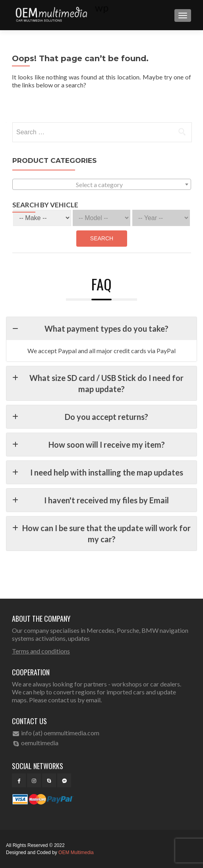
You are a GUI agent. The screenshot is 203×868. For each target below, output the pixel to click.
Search (102, 238)
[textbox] (102, 185)
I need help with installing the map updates (98, 472)
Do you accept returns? (80, 417)
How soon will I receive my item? (89, 445)
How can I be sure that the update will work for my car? (101, 533)
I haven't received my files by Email (91, 500)
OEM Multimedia (76, 853)
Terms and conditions (41, 651)
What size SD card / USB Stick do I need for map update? (98, 383)
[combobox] (102, 184)
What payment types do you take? (90, 329)
